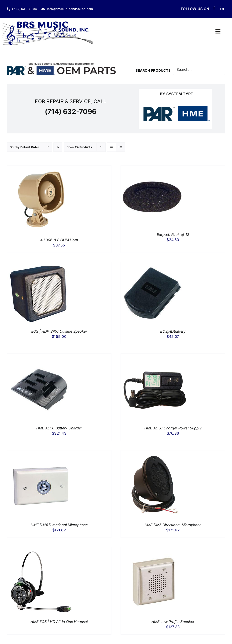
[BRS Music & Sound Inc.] (48, 23)
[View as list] (120, 147)
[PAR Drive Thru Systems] (159, 109)
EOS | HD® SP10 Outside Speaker (59, 331)
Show (79, 147)
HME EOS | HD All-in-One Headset (59, 622)
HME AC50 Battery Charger (59, 428)
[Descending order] (58, 147)
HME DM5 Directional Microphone (173, 525)
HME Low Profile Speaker (173, 622)
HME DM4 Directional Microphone (59, 525)
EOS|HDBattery (173, 331)
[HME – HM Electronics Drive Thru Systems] (194, 108)
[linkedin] (222, 8)
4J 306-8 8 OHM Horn (59, 240)
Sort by (24, 147)
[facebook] (214, 8)
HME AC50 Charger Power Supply (173, 428)
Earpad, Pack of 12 (173, 234)
